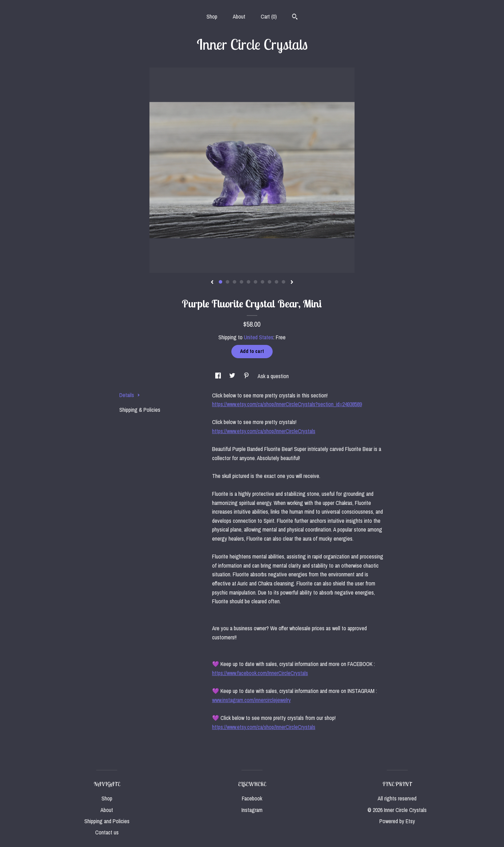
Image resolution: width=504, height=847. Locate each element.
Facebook (252, 798)
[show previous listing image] (212, 283)
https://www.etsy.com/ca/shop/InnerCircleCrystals (264, 431)
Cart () (269, 16)
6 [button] (255, 282)
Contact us (107, 832)
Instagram (252, 810)
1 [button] (220, 282)
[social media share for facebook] (219, 376)
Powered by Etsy (397, 821)
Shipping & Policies (140, 410)
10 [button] (283, 282)
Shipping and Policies (107, 821)
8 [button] (269, 282)
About (239, 16)
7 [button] (262, 282)
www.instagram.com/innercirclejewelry (251, 700)
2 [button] (227, 282)
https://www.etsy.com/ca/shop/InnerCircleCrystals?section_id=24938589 (287, 404)
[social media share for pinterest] (247, 376)
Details (130, 395)
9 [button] (276, 282)
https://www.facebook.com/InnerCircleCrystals (260, 673)
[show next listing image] (292, 283)
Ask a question (273, 376)
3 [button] (234, 282)
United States (259, 337)
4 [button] (241, 282)
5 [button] (248, 282)
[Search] (295, 18)
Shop (212, 16)
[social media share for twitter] (233, 376)
